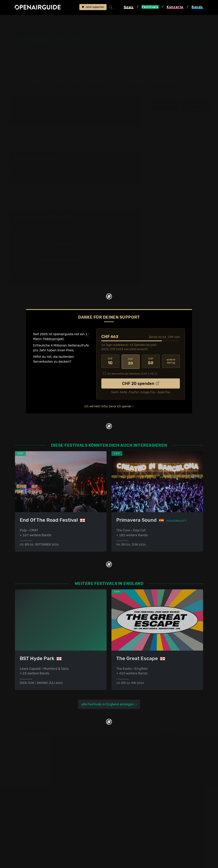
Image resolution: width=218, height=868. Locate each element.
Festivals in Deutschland (34, 765)
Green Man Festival (75, 21)
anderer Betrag (171, 361)
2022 (95, 105)
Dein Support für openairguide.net (41, 822)
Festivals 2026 (26, 770)
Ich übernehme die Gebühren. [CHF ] (130, 373)
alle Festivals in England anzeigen (108, 704)
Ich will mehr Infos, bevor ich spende (108, 406)
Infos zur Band (165, 105)
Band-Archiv (102, 21)
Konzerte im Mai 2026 (128, 780)
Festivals (34, 21)
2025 (118, 105)
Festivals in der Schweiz (33, 761)
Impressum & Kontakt (31, 836)
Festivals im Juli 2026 (31, 785)
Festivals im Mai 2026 (31, 775)
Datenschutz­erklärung (32, 832)
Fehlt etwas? (129, 218)
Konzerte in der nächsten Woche (136, 770)
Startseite (16, 21)
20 (131, 361)
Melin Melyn (124, 21)
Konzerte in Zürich (125, 761)
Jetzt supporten (93, 7)
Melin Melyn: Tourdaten (42, 217)
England (51, 21)
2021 (84, 105)
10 (110, 361)
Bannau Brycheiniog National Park (169, 36)
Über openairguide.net (32, 817)
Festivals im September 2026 (37, 790)
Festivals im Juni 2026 (32, 780)
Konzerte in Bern (124, 765)
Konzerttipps (121, 756)
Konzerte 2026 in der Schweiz (134, 790)
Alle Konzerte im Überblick (131, 795)
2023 (107, 105)
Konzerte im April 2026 (129, 775)
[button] (189, 46)
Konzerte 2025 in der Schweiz (134, 785)
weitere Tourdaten (195, 107)
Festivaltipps (25, 756)
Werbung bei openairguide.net (38, 827)
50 (151, 361)
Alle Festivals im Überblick (35, 795)
